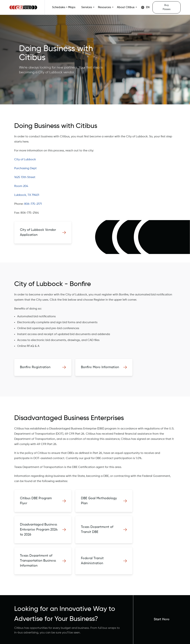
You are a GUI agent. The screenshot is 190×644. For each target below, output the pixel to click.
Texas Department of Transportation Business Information (38, 561)
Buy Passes (167, 7)
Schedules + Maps (64, 7)
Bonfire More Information (100, 367)
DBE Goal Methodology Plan (99, 501)
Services (87, 7)
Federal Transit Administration (92, 561)
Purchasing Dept (25, 168)
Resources (105, 7)
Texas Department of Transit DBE (97, 530)
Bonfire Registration (35, 367)
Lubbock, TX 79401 (27, 195)
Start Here (162, 619)
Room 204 (21, 186)
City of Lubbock (25, 160)
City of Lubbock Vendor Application (38, 232)
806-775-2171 (33, 204)
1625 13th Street (25, 177)
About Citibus (126, 7)
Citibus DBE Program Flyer (36, 501)
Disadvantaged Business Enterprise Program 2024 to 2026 (39, 530)
